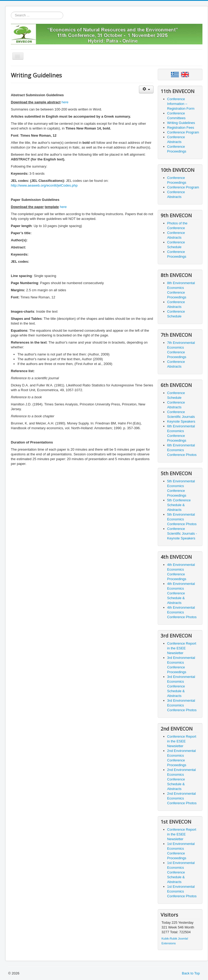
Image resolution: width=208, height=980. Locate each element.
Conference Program (183, 132)
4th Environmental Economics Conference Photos (182, 612)
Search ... (11, 12)
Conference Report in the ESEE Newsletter (182, 648)
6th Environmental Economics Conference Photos (182, 450)
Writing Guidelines (181, 123)
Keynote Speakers (181, 421)
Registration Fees (181, 128)
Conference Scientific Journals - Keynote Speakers (182, 533)
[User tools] (146, 89)
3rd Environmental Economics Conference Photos (182, 705)
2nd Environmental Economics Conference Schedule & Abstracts (182, 779)
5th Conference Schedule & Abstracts (179, 505)
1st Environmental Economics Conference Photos (182, 891)
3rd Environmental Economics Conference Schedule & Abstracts (181, 686)
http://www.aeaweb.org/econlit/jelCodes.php (44, 185)
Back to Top (191, 973)
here (65, 102)
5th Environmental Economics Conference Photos (182, 519)
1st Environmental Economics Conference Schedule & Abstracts (181, 872)
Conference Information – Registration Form (181, 104)
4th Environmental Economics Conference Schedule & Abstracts (181, 593)
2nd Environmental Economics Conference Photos (182, 798)
